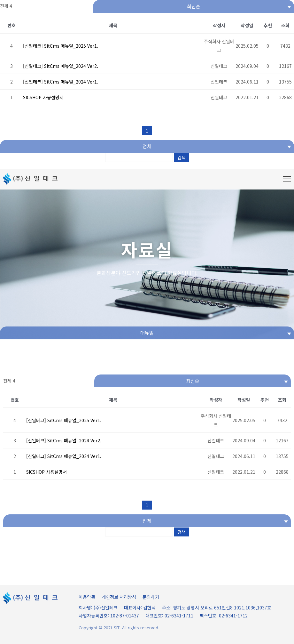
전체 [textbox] (147, 146)
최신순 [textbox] (194, 6)
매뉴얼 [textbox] (147, 333)
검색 (182, 157)
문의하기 (151, 597)
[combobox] (193, 6)
